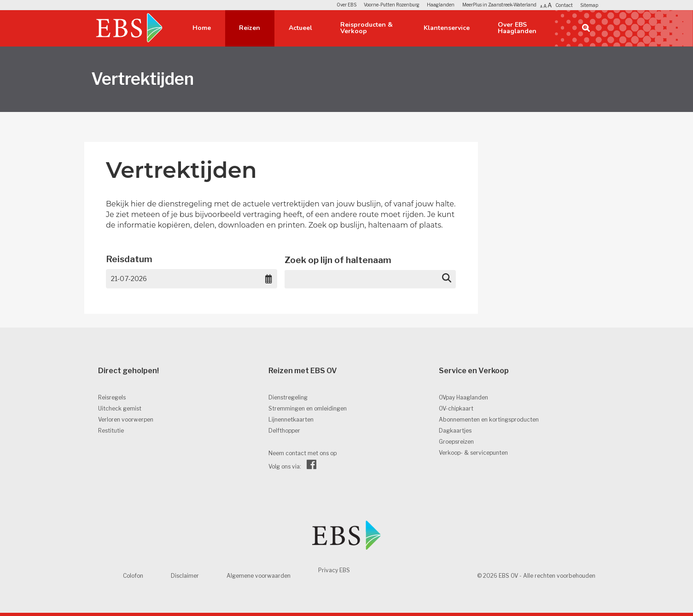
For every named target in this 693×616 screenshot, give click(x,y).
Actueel (300, 28)
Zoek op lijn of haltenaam (338, 260)
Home (202, 28)
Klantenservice (447, 28)
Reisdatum (129, 259)
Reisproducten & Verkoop (367, 28)
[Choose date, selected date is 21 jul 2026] (269, 279)
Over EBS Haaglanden (517, 28)
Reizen (250, 28)
